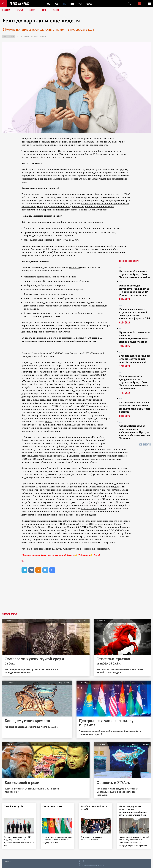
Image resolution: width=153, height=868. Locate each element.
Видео (32, 10)
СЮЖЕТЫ (57, 10)
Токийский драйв (14, 806)
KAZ (49, 4)
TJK (64, 4)
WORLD (89, 4)
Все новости (145, 445)
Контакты (8, 861)
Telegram (83, 555)
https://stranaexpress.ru (93, 508)
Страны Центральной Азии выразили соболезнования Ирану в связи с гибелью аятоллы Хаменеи (135, 432)
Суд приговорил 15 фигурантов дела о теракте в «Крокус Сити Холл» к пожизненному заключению (134, 382)
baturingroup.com (94, 865)
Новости (6, 10)
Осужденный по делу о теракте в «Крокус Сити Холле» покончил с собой (135, 274)
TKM (72, 4)
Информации (44, 207)
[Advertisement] (76, 595)
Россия (20, 36)
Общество (43, 36)
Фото (44, 10)
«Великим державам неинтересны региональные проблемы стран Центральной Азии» (133, 811)
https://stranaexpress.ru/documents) (109, 502)
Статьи (20, 10)
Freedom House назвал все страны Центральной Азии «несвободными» (135, 359)
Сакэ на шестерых (52, 806)
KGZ (57, 4)
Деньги (27, 36)
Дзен (96, 555)
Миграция (34, 36)
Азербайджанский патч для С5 (94, 808)
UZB (80, 4)
